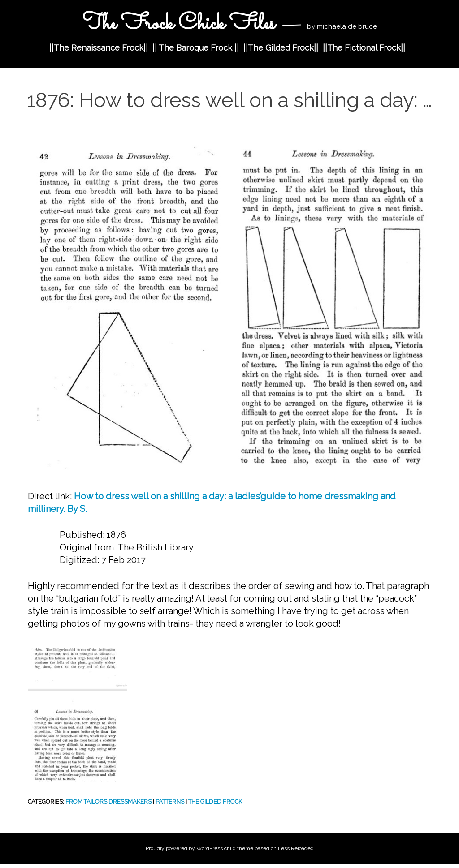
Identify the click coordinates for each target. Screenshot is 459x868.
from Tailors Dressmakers (108, 801)
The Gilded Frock (215, 801)
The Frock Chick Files (179, 24)
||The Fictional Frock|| (364, 48)
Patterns (170, 801)
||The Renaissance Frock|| (99, 48)
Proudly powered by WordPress (184, 848)
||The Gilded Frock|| (281, 48)
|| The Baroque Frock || (196, 48)
